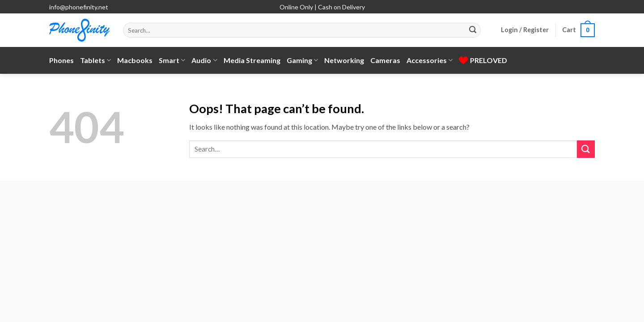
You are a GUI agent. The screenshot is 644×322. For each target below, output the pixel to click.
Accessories (430, 60)
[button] (525, 30)
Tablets (95, 60)
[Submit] (473, 30)
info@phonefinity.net (79, 7)
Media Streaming (252, 60)
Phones (61, 60)
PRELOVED (483, 60)
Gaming (302, 60)
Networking (344, 60)
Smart (172, 60)
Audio (204, 60)
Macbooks (135, 60)
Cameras (385, 60)
